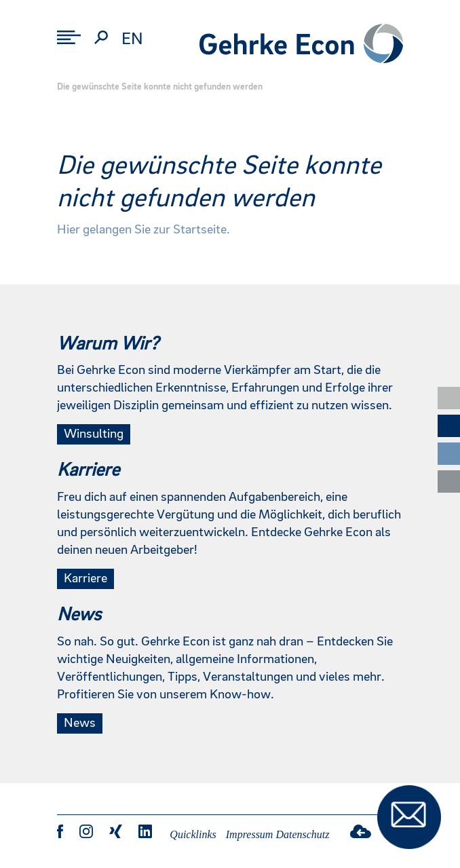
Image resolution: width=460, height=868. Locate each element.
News (80, 723)
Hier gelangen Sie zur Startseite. (143, 230)
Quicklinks (193, 834)
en (132, 39)
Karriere (85, 579)
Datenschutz (302, 834)
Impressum (250, 834)
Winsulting (94, 434)
